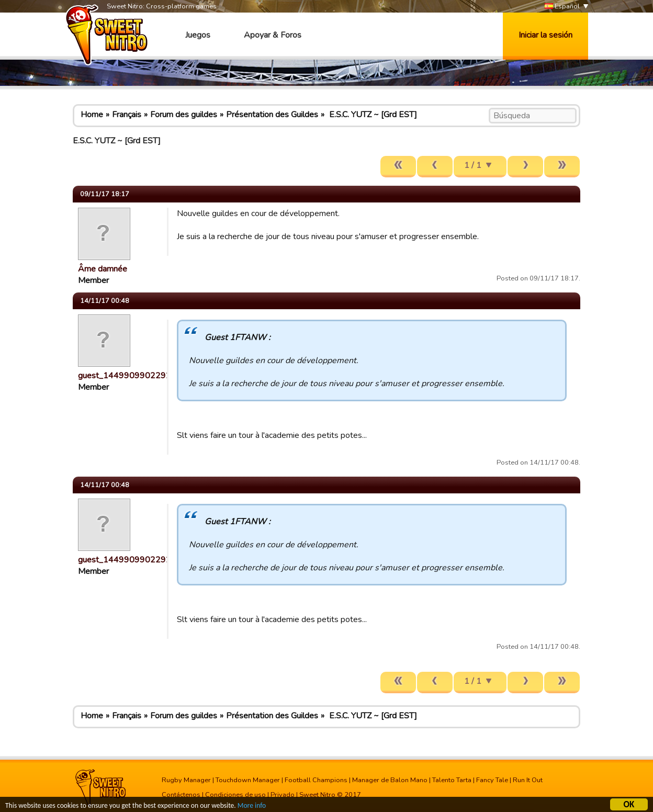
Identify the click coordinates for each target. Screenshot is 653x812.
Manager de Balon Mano (390, 780)
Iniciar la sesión (545, 35)
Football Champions (316, 780)
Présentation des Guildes (272, 115)
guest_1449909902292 (125, 376)
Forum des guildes (184, 115)
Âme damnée (103, 269)
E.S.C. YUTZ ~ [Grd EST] (372, 115)
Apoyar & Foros (273, 35)
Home (92, 115)
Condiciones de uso (235, 795)
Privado (283, 795)
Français (127, 115)
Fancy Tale (492, 780)
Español (562, 7)
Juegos (198, 35)
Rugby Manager (186, 780)
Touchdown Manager (248, 780)
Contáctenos (181, 795)
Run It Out (528, 780)
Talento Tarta (452, 780)
